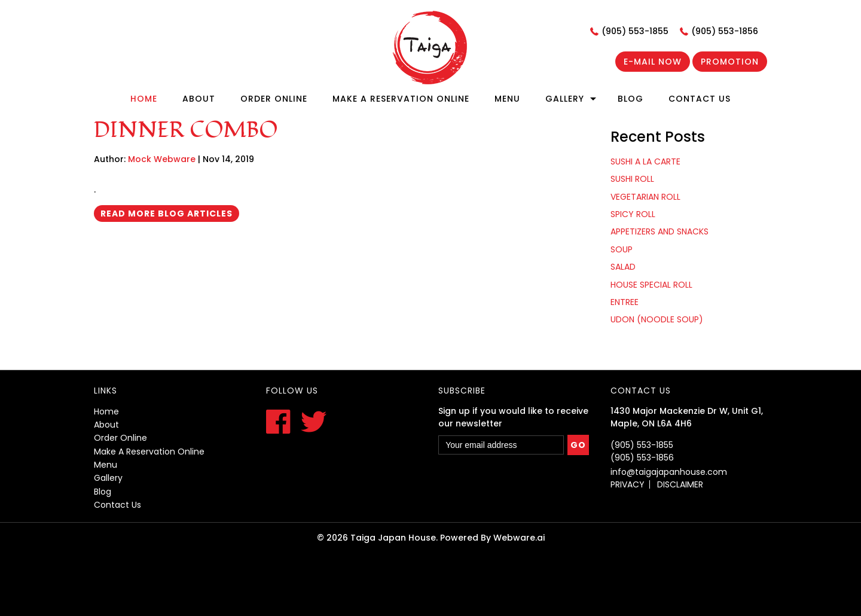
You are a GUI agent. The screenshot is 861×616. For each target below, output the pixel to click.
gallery (108, 478)
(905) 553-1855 (635, 31)
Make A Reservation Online (401, 99)
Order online (274, 99)
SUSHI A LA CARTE (645, 161)
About (199, 99)
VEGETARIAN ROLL (645, 197)
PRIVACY (628, 484)
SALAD (623, 267)
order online (120, 438)
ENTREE (625, 302)
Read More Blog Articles (167, 214)
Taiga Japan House (393, 538)
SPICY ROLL (633, 214)
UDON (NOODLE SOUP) (657, 319)
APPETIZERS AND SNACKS (660, 231)
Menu (507, 99)
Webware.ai (519, 538)
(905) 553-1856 (725, 31)
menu (106, 465)
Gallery (565, 99)
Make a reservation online (149, 452)
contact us (117, 505)
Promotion (730, 62)
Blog (631, 99)
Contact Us (700, 99)
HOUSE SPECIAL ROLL (651, 285)
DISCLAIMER (680, 484)
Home (144, 99)
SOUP (622, 249)
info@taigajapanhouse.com (669, 472)
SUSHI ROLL (632, 179)
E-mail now (653, 62)
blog (103, 492)
